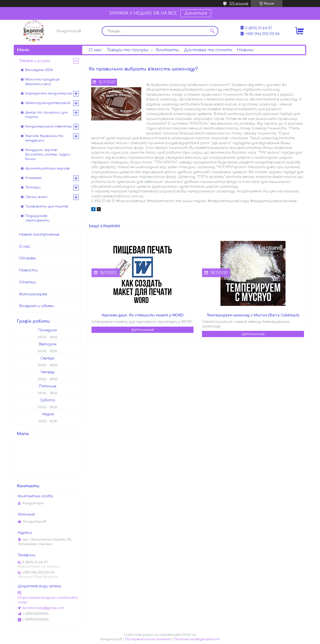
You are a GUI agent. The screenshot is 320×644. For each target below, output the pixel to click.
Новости (28, 270)
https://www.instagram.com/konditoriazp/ (48, 600)
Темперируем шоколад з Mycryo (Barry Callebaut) (253, 315)
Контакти (167, 50)
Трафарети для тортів (47, 206)
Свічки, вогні (36, 197)
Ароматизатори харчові (47, 168)
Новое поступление (39, 235)
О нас (95, 50)
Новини (245, 50)
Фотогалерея (33, 294)
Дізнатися (196, 13)
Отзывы (27, 258)
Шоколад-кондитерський (48, 103)
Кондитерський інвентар (48, 126)
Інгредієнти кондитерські (49, 93)
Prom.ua (189, 635)
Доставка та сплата (208, 50)
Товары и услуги (35, 61)
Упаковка (33, 178)
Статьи (27, 282)
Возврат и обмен (36, 306)
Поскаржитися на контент (148, 639)
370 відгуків (239, 3)
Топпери (33, 187)
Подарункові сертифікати (37, 218)
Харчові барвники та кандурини (44, 138)
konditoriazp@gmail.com (43, 608)
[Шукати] (212, 31)
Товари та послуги (127, 50)
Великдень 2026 (39, 70)
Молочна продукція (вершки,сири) (42, 82)
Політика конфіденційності (197, 639)
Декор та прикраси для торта (46, 115)
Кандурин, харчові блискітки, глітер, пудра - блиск (48, 154)
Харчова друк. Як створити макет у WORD (142, 315)
